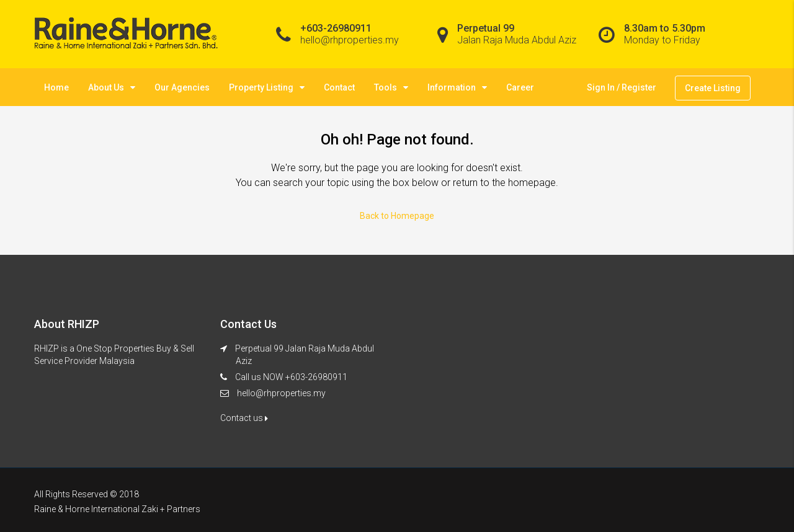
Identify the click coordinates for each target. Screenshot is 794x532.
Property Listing (261, 87)
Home (56, 87)
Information (452, 87)
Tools (386, 87)
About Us (106, 87)
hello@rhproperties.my (281, 393)
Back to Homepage (397, 216)
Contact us (244, 418)
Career (520, 87)
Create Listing (713, 88)
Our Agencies (182, 87)
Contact (339, 87)
